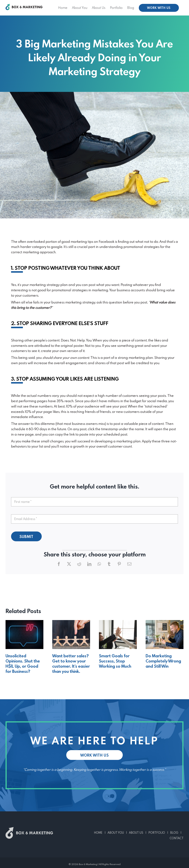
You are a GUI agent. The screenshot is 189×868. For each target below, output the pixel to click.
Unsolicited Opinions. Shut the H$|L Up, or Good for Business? (23, 663)
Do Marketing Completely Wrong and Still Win (163, 661)
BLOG (174, 833)
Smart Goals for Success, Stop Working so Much (115, 661)
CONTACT (177, 838)
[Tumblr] (109, 564)
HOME (98, 833)
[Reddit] (79, 564)
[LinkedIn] (89, 564)
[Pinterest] (119, 564)
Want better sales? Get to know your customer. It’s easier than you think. (71, 663)
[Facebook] (59, 564)
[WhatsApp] (99, 564)
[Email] (129, 564)
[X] (69, 564)
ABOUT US (136, 833)
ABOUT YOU (116, 833)
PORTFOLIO (157, 833)
